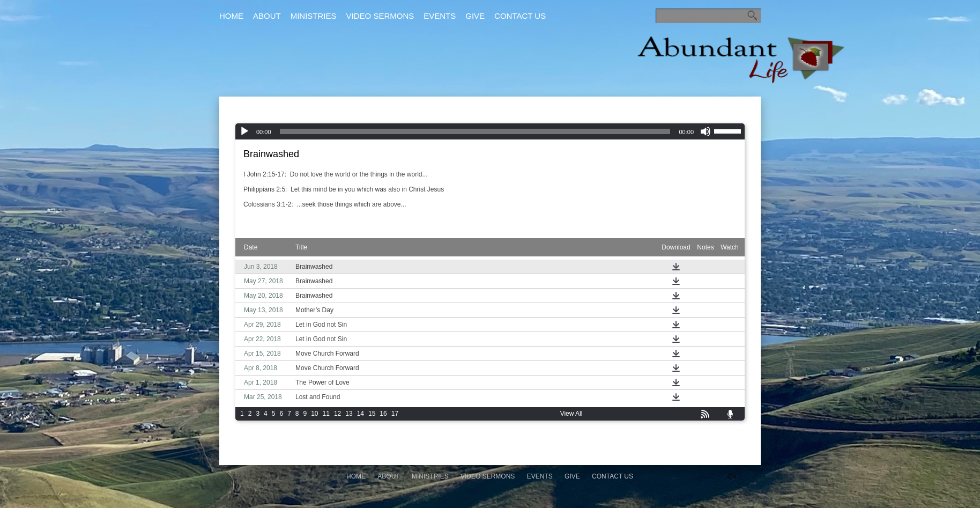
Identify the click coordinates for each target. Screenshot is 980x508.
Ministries (314, 16)
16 (383, 414)
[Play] (244, 131)
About (267, 16)
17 (395, 414)
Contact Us (520, 16)
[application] (490, 131)
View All (571, 414)
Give (475, 16)
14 (361, 414)
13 (349, 414)
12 (337, 414)
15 (372, 414)
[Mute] (706, 131)
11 (326, 414)
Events (440, 16)
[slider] (475, 131)
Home (231, 16)
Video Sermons (380, 16)
